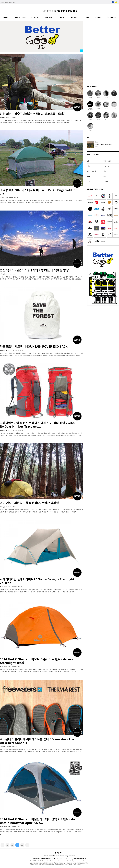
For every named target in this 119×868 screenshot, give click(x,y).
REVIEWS (35, 17)
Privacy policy (64, 856)
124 (7, 845)
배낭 (89, 161)
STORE (98, 17)
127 (22, 845)
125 (12, 845)
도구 (89, 181)
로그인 (6, 2)
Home (2, 2)
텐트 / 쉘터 (107, 161)
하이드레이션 (92, 171)
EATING (62, 17)
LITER (87, 17)
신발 (105, 171)
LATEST (6, 17)
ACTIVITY (75, 17)
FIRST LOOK (20, 17)
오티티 (106, 181)
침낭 (89, 166)
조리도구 (106, 166)
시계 (105, 176)
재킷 (89, 176)
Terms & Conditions (54, 856)
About (46, 856)
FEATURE (49, 17)
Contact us (72, 856)
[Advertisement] (103, 51)
